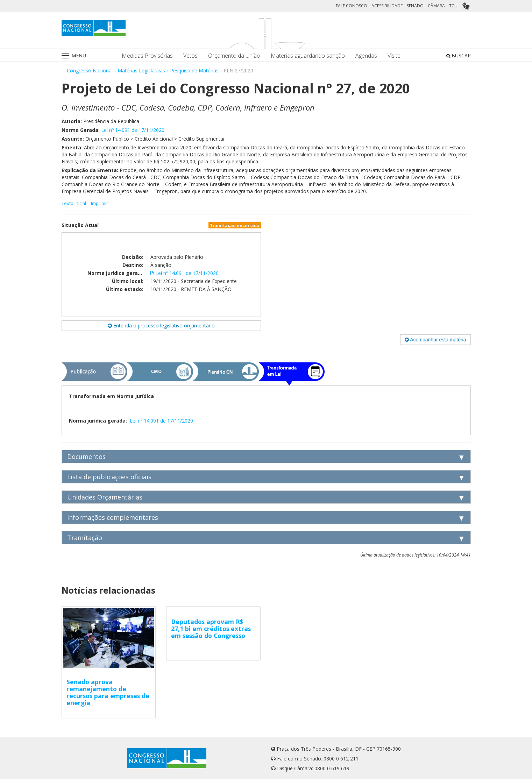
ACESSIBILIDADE (387, 6)
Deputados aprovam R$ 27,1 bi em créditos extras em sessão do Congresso (211, 629)
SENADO (415, 6)
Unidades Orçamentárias (105, 497)
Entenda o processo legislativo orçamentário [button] (161, 325)
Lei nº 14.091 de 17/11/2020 (133, 130)
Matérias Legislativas (141, 70)
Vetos (190, 56)
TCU (453, 6)
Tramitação (85, 538)
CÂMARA (436, 6)
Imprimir (100, 203)
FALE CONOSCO (352, 6)
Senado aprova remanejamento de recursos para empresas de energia (108, 692)
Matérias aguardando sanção (308, 56)
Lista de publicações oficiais (109, 477)
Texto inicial (74, 203)
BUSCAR (459, 55)
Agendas (366, 56)
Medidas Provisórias (147, 56)
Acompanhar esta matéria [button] (435, 340)
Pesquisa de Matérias (194, 70)
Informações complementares (113, 517)
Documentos (86, 456)
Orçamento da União (234, 56)
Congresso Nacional (90, 70)
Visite (394, 56)
